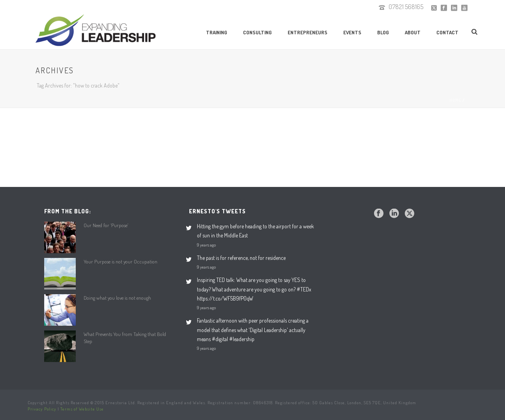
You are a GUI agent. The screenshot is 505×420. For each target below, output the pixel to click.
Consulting (257, 32)
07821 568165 (406, 7)
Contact (447, 32)
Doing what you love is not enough (117, 298)
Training (217, 32)
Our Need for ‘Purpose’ (106, 225)
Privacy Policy (42, 409)
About (413, 32)
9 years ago (206, 245)
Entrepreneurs (308, 32)
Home (455, 100)
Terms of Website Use (82, 409)
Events (352, 32)
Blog (383, 32)
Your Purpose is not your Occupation (121, 261)
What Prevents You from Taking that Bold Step (125, 338)
